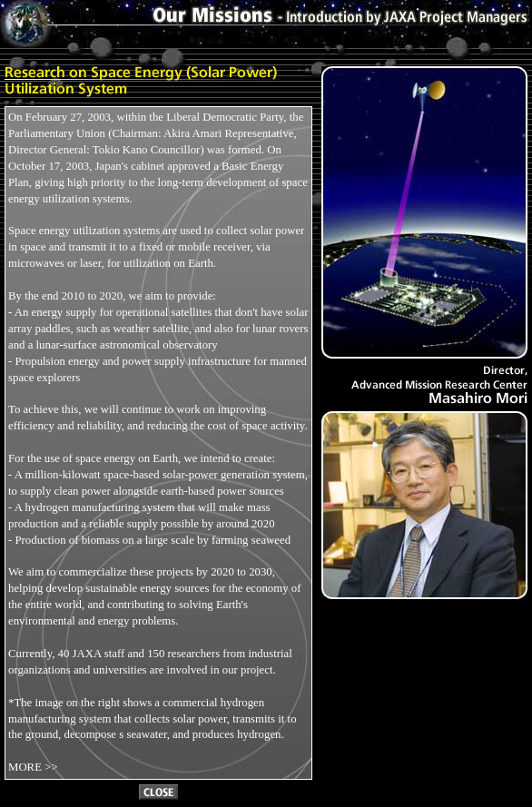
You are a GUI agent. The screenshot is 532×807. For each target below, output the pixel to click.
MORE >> (33, 767)
